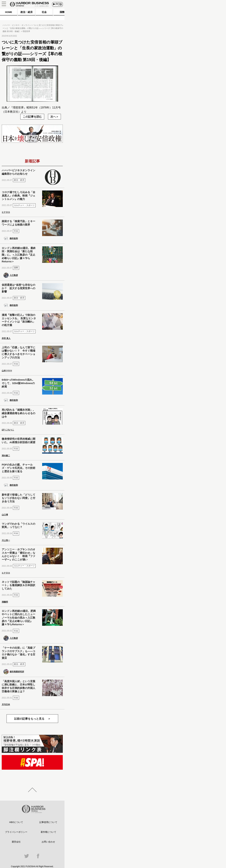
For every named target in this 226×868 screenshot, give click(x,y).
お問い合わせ (48, 842)
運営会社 (16, 842)
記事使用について (48, 822)
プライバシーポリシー (16, 832)
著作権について (48, 832)
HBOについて (16, 822)
